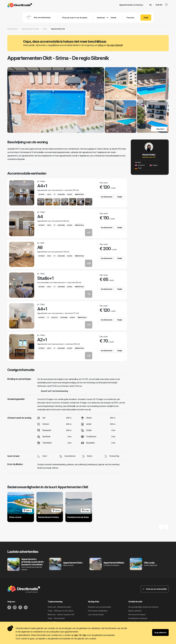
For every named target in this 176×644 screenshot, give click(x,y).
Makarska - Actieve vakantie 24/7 (61, 615)
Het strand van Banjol (137, 615)
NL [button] (149, 5)
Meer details (79, 194)
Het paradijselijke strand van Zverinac (143, 607)
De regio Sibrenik (115, 45)
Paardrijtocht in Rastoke (138, 618)
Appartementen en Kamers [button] (131, 5)
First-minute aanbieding (98, 611)
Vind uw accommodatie (155, 589)
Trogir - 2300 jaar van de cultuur (60, 611)
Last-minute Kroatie (96, 615)
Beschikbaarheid (107, 197)
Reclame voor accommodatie (99, 607)
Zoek (146, 18)
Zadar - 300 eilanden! (56, 618)
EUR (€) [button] (159, 5)
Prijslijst (120, 197)
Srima (101, 45)
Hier (76, 635)
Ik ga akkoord (160, 632)
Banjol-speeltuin (135, 611)
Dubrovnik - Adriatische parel (59, 607)
